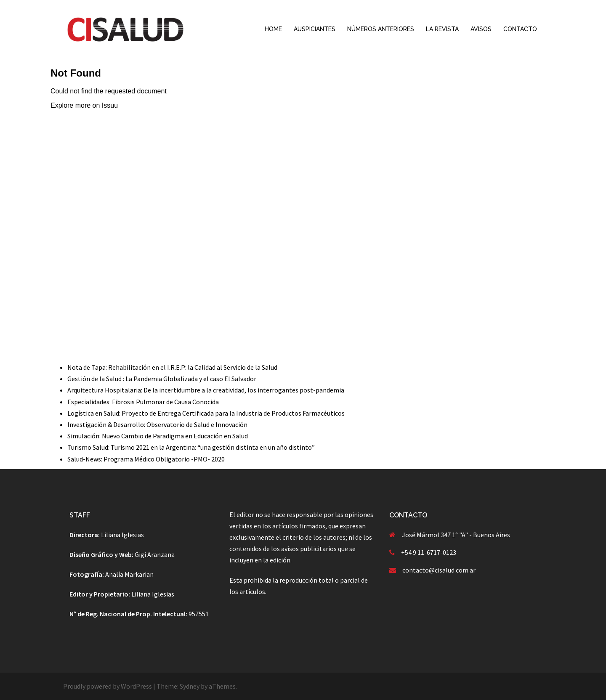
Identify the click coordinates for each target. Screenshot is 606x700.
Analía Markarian (129, 574)
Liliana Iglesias (122, 535)
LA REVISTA (442, 29)
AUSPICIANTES (315, 29)
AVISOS (481, 29)
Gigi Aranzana (155, 554)
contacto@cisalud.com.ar (439, 570)
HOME (273, 29)
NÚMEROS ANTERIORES (381, 29)
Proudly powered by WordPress (108, 686)
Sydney (190, 686)
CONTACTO (520, 29)
